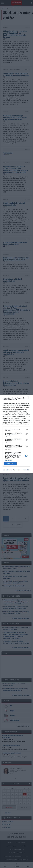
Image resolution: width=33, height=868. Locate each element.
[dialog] (16, 434)
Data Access (16, 470)
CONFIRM (10, 464)
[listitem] (16, 430)
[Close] (30, 398)
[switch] (26, 434)
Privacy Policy (26, 470)
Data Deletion (7, 470)
